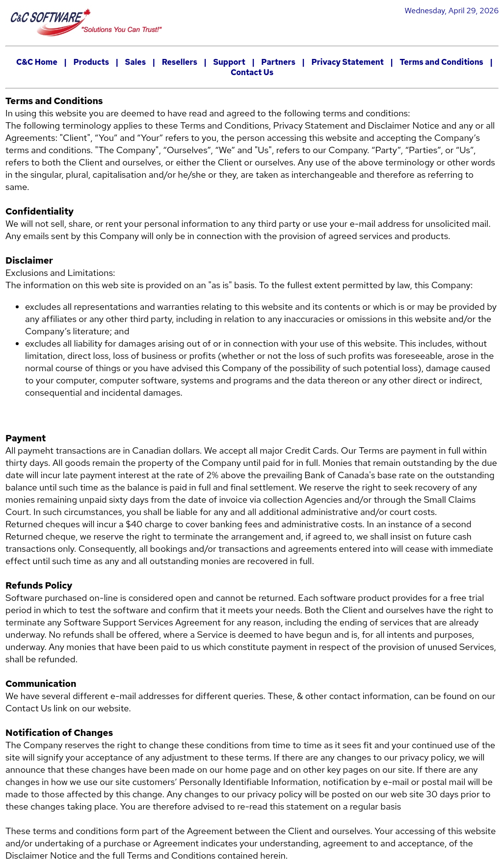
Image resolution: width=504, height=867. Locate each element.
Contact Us (252, 72)
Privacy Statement (347, 62)
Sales (135, 62)
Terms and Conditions (441, 62)
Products (91, 62)
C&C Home (37, 62)
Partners (278, 62)
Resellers (180, 62)
